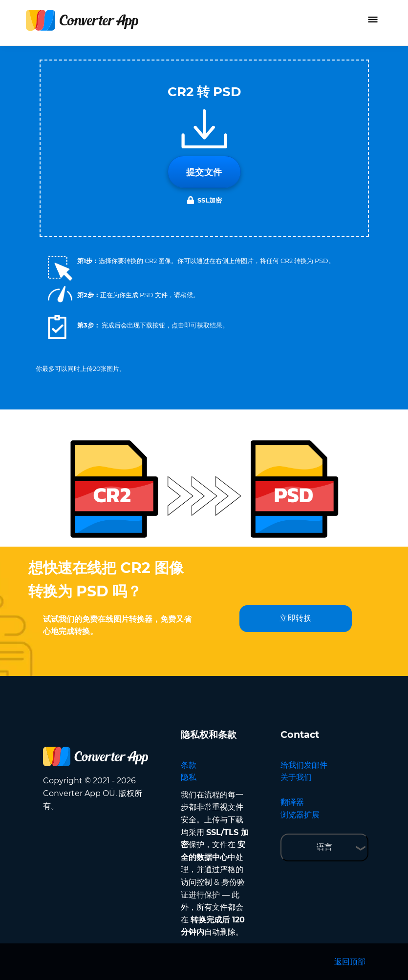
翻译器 (292, 802)
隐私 (189, 777)
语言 (324, 847)
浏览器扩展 (300, 815)
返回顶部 (350, 962)
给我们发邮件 (304, 765)
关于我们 (296, 777)
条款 (189, 765)
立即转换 (296, 618)
